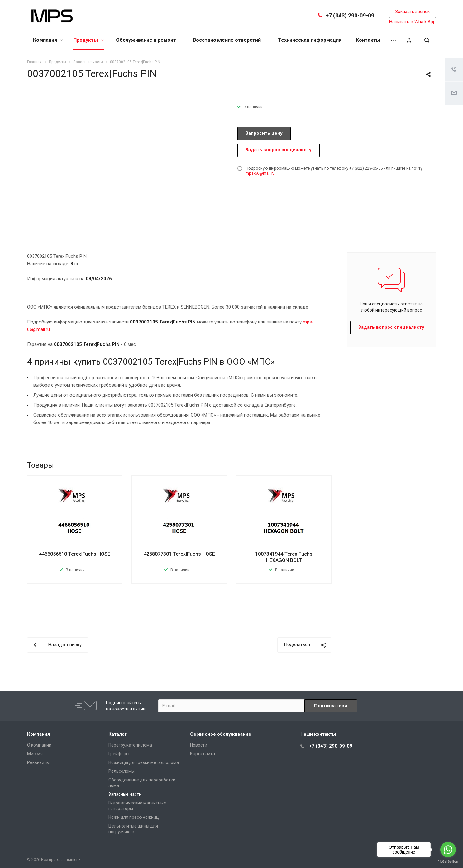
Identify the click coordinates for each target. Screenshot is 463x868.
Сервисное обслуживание (221, 734)
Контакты (368, 40)
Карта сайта (203, 754)
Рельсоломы (122, 771)
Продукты (88, 40)
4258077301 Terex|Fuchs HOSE (179, 554)
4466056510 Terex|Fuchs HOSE (75, 554)
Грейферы (119, 754)
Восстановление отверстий (227, 40)
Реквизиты (38, 762)
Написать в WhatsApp (412, 22)
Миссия (35, 754)
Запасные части (125, 794)
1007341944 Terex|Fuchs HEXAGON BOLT (284, 557)
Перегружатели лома (130, 745)
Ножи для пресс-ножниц (134, 817)
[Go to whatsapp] (448, 850)
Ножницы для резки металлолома (144, 762)
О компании (39, 745)
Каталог (118, 734)
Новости (199, 745)
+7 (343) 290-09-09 (350, 15)
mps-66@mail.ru (260, 173)
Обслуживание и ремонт (146, 40)
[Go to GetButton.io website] (448, 862)
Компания (48, 40)
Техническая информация (310, 40)
